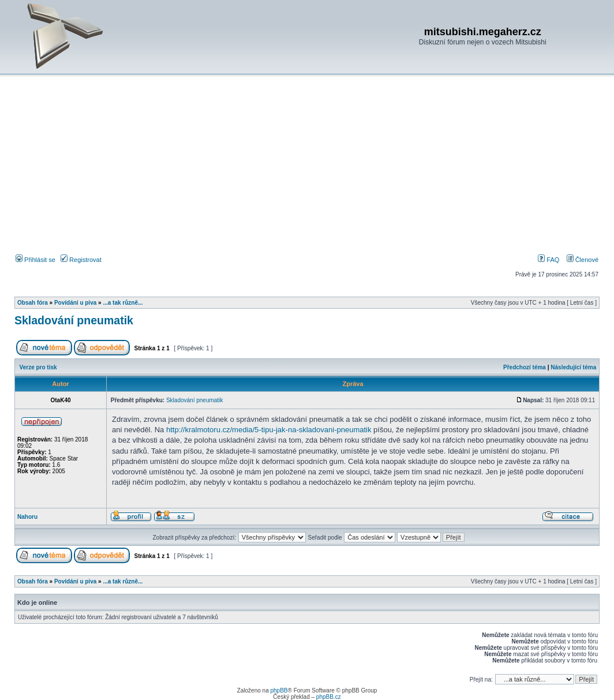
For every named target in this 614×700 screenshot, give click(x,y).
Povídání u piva (75, 303)
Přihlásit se (35, 260)
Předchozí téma (525, 367)
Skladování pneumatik (74, 320)
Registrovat (81, 260)
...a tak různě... (123, 303)
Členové (583, 260)
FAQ (549, 260)
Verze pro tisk (38, 367)
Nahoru (27, 517)
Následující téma (573, 367)
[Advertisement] (307, 167)
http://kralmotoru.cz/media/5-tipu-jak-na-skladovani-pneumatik (269, 430)
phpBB (279, 690)
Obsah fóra (33, 303)
